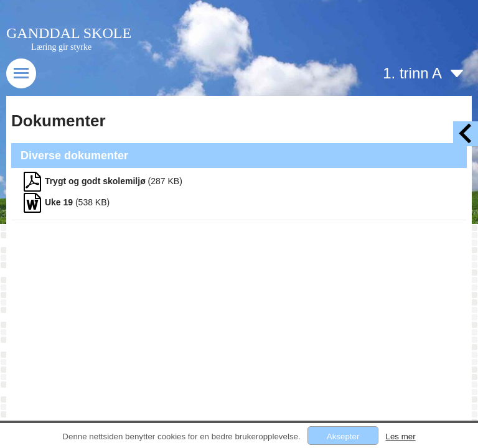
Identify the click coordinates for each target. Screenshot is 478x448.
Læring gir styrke (61, 47)
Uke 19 (59, 202)
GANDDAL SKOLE (69, 33)
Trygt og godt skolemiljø (95, 181)
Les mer (400, 436)
